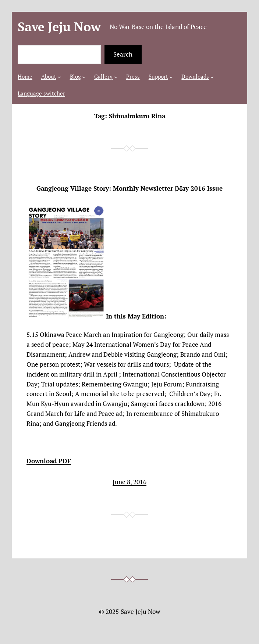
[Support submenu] (171, 77)
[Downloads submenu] (212, 77)
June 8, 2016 (129, 482)
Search (123, 54)
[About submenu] (59, 77)
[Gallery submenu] (116, 77)
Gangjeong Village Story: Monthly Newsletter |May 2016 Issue (129, 189)
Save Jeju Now (59, 27)
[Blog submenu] (84, 77)
